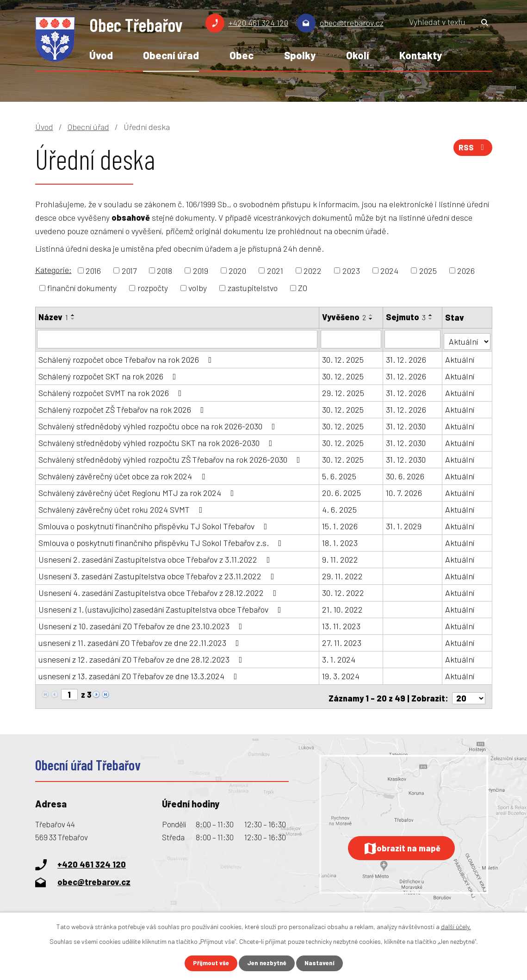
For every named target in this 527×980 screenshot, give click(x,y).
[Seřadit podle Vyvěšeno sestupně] (372, 319)
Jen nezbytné (267, 963)
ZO (303, 288)
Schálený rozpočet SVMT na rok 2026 (112, 391)
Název (53, 317)
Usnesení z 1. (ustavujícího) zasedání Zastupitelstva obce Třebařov (162, 607)
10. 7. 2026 (404, 490)
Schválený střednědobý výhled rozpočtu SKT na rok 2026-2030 (157, 440)
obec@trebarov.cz (352, 23)
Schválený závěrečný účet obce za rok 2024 (124, 474)
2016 (93, 270)
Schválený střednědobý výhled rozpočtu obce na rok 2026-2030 (159, 424)
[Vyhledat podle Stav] (468, 338)
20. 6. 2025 (342, 490)
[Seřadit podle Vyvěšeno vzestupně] (372, 315)
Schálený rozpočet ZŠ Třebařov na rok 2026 (123, 407)
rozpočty (153, 288)
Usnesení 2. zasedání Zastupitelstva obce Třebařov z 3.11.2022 (156, 557)
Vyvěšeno (344, 317)
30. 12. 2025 (343, 357)
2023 (351, 270)
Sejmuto (406, 317)
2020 (237, 270)
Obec (242, 55)
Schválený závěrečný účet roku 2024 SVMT (122, 507)
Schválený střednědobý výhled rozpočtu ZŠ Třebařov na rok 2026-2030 (171, 457)
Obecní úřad (171, 55)
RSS (471, 150)
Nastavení (322, 963)
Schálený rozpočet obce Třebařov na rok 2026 (127, 357)
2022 (313, 270)
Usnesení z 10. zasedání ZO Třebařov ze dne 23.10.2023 (142, 624)
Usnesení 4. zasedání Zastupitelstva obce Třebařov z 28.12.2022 (159, 590)
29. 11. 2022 (343, 574)
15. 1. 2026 (340, 524)
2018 (164, 270)
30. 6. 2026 (406, 474)
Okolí (358, 55)
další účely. (456, 926)
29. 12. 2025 (344, 391)
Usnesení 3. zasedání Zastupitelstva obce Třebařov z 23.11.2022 (158, 574)
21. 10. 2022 (343, 607)
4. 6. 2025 (340, 507)
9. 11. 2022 (341, 557)
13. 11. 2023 (342, 624)
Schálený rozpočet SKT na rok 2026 (109, 374)
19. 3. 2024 (341, 674)
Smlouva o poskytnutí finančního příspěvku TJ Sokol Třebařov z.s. (162, 540)
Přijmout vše (209, 963)
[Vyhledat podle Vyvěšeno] (351, 339)
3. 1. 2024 (339, 657)
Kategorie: (53, 270)
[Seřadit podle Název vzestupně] (73, 315)
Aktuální (461, 357)
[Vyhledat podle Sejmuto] (413, 339)
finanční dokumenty (82, 288)
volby (198, 288)
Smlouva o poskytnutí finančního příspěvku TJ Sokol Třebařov (155, 524)
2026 (466, 270)
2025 (428, 270)
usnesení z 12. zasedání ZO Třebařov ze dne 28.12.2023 (142, 657)
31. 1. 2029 (404, 524)
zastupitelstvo (253, 288)
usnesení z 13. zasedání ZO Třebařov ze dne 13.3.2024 (140, 674)
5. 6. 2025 (340, 474)
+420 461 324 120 (258, 23)
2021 (275, 270)
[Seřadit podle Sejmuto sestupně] (431, 319)
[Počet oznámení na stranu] (469, 693)
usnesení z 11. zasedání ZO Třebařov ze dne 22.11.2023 (141, 640)
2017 (129, 270)
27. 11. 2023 (342, 640)
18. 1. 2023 (340, 540)
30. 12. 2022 (344, 590)
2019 (201, 270)
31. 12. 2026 (406, 357)
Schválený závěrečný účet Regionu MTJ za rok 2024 (138, 490)
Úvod (101, 55)
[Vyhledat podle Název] (177, 339)
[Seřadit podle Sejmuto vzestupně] (431, 315)
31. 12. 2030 (406, 424)
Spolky (300, 55)
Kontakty (421, 55)
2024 (389, 270)
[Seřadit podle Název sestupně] (73, 319)
